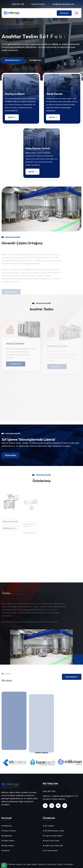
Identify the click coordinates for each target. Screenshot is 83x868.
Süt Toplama (49, 826)
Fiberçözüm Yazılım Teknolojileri (60, 864)
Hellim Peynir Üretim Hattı (54, 846)
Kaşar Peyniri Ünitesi (52, 841)
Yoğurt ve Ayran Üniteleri (54, 836)
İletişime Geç (35, 60)
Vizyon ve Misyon (10, 831)
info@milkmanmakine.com (63, 4)
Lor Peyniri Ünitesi (51, 851)
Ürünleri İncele (13, 60)
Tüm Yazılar (72, 677)
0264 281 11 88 (18, 4)
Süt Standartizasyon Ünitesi (55, 831)
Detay (12, 117)
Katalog (64, 13)
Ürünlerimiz (10, 455)
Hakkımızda (8, 826)
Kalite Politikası (9, 846)
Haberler (7, 851)
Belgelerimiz (8, 836)
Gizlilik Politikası (9, 841)
